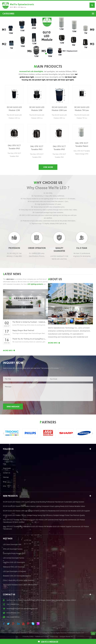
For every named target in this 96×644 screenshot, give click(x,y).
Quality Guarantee (59, 249)
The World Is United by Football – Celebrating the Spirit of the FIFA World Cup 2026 (29, 322)
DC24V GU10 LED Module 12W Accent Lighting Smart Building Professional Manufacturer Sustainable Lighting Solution (14, 109)
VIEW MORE (48, 167)
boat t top (54, 478)
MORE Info (8, 350)
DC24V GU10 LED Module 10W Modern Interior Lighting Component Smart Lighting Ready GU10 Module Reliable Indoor (37, 109)
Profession (14, 248)
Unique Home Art (66, 478)
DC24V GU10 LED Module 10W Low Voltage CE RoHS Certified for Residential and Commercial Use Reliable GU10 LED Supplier (59, 109)
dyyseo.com (80, 474)
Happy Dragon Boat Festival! (23, 330)
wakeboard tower (42, 478)
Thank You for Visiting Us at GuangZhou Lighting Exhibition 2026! (29, 339)
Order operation (37, 248)
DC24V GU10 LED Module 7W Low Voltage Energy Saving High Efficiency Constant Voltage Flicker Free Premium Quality (82, 109)
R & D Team (82, 248)
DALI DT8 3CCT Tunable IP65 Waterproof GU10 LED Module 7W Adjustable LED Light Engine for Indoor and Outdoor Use (59, 148)
